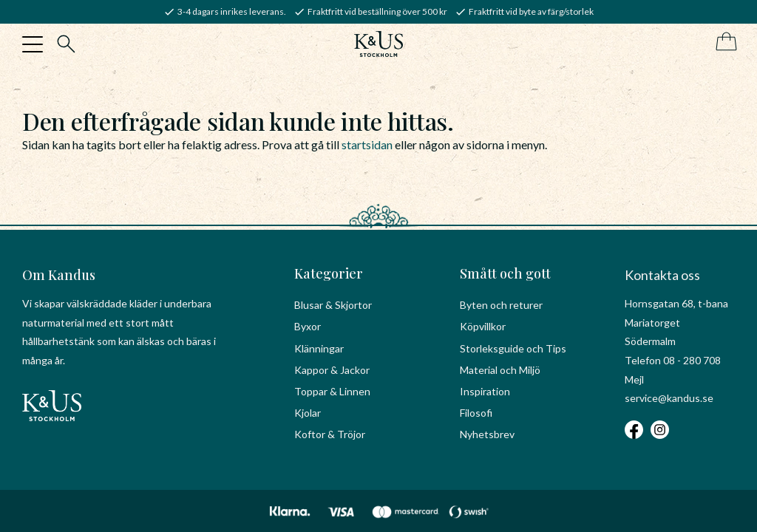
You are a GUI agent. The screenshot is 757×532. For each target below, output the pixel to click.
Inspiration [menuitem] (485, 391)
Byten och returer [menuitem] (501, 305)
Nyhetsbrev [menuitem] (487, 434)
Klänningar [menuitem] (319, 348)
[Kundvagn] (723, 42)
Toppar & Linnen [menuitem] (332, 391)
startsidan (367, 144)
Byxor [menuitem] (308, 326)
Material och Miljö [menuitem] (500, 370)
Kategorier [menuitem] (329, 273)
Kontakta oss (662, 275)
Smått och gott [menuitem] (505, 273)
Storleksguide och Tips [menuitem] (513, 348)
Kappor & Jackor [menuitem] (332, 370)
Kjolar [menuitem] (308, 413)
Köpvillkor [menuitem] (483, 326)
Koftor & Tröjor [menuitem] (330, 434)
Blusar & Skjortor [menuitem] (333, 305)
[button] (33, 44)
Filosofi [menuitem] (476, 413)
